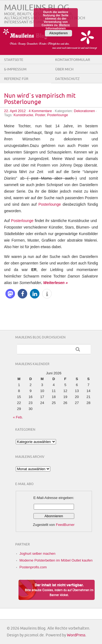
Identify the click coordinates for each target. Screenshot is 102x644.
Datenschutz (67, 79)
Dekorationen (84, 111)
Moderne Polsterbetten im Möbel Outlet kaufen (56, 560)
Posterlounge (58, 115)
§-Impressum (15, 69)
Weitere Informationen (58, 27)
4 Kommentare (40, 111)
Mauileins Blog (37, 8)
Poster (40, 115)
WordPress (76, 635)
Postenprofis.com (33, 567)
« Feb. (18, 417)
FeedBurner (65, 525)
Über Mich (64, 69)
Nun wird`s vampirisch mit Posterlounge (40, 99)
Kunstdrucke (23, 115)
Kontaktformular (73, 60)
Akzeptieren (58, 33)
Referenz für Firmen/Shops (17, 83)
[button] (10, 294)
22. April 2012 (15, 111)
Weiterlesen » (55, 283)
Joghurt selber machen (38, 554)
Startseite (14, 60)
